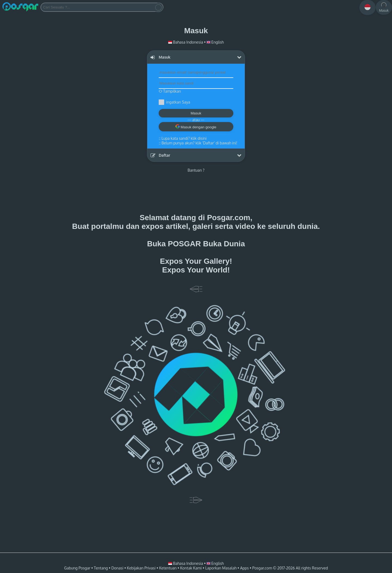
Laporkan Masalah (221, 568)
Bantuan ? (196, 170)
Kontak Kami (191, 568)
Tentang (101, 568)
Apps (244, 568)
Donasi (117, 568)
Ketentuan (168, 568)
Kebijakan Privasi (141, 568)
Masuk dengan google (196, 127)
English (215, 42)
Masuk (196, 113)
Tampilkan (170, 91)
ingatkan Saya (178, 102)
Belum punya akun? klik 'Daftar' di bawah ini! (199, 143)
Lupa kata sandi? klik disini (184, 138)
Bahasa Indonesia (186, 42)
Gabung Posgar (77, 568)
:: (183, 138)
